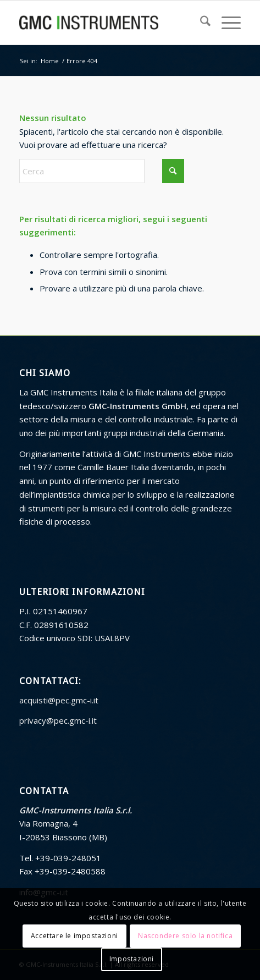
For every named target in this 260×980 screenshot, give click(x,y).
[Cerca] (200, 23)
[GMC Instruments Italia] (108, 23)
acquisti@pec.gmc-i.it (59, 700)
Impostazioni (132, 959)
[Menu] (226, 23)
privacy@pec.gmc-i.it (58, 720)
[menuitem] (200, 23)
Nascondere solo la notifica (185, 936)
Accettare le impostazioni (74, 936)
